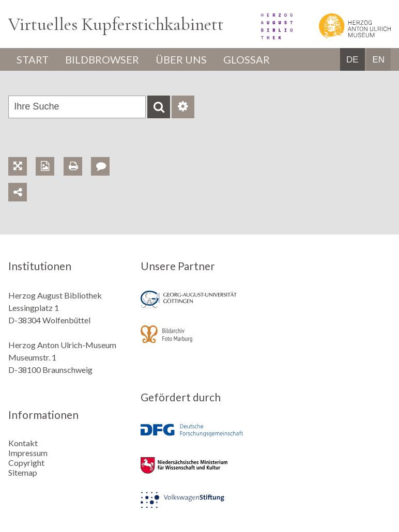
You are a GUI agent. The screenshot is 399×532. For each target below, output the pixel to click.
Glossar (247, 59)
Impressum (28, 453)
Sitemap (23, 472)
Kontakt (23, 443)
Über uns (181, 59)
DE (352, 60)
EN (378, 60)
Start (33, 59)
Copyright (26, 463)
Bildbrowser (102, 59)
